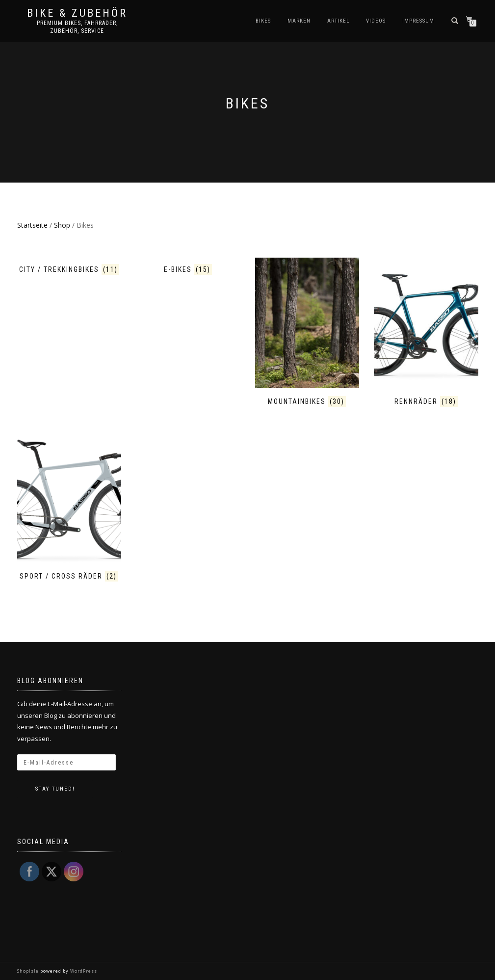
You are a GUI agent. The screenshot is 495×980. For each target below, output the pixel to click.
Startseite (32, 225)
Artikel (338, 21)
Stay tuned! (55, 789)
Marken (299, 21)
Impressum (418, 21)
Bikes (263, 21)
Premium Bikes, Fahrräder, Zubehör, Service (77, 27)
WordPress (83, 971)
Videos (376, 21)
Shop (62, 225)
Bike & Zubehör (77, 13)
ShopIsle (29, 971)
